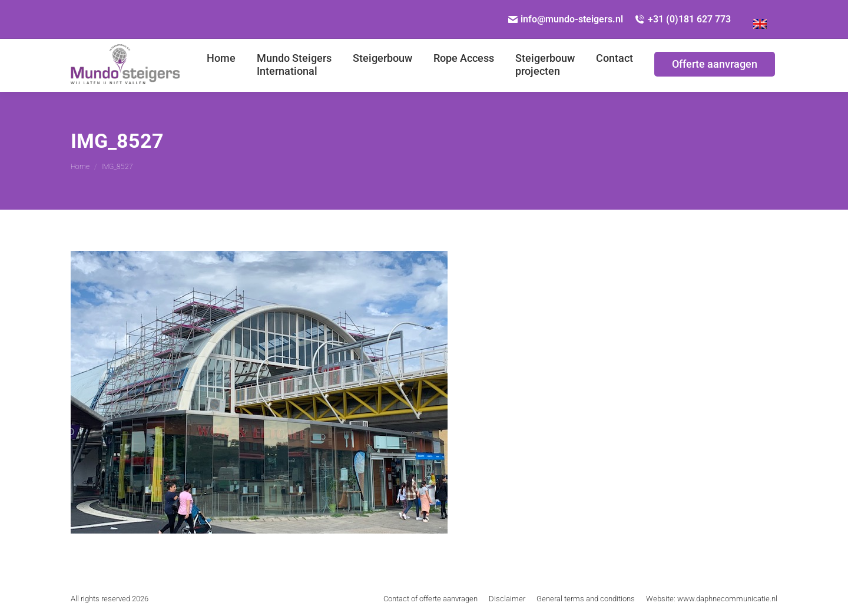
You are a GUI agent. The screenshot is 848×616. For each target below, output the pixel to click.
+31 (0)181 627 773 (683, 19)
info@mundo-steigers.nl (566, 19)
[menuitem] (221, 65)
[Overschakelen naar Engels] (760, 19)
